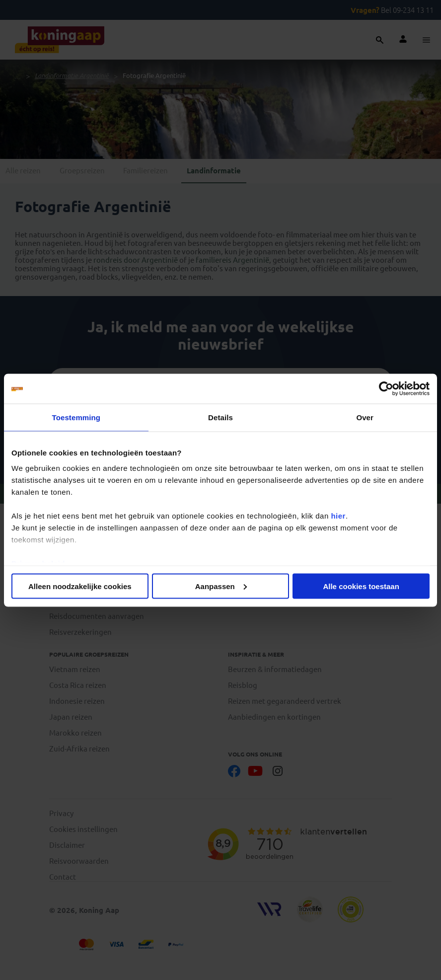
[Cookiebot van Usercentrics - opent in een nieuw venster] (386, 388)
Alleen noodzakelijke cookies (80, 586)
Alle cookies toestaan (361, 586)
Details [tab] (220, 417)
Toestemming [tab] (76, 417)
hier (338, 516)
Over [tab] (365, 417)
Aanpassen (221, 586)
